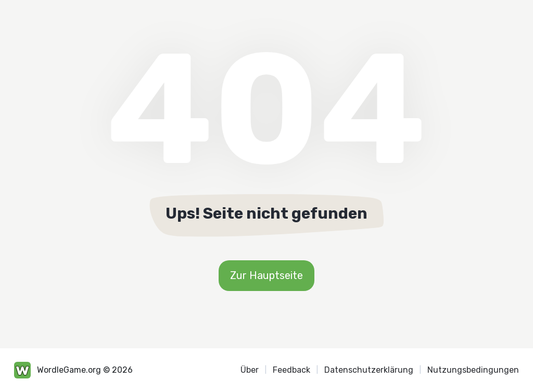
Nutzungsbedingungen (473, 370)
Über (250, 370)
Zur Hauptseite (266, 275)
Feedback (291, 370)
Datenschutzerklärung (369, 370)
